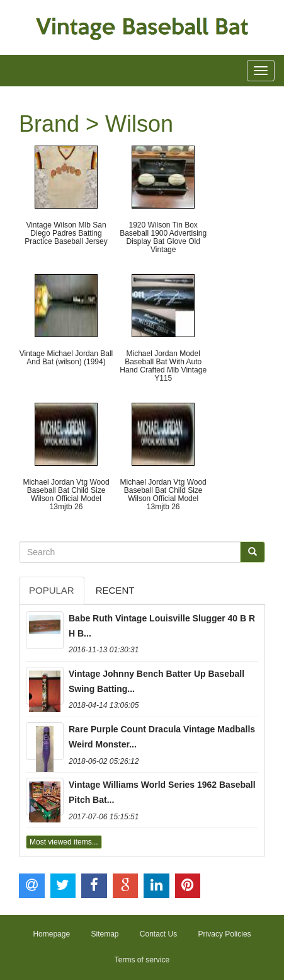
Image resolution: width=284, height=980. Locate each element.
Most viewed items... (64, 842)
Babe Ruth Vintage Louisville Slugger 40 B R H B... (162, 626)
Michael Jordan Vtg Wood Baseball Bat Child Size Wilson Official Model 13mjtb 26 (66, 495)
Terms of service (142, 960)
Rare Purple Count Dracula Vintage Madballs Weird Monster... (162, 737)
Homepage (51, 934)
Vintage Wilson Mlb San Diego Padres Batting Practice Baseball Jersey (66, 233)
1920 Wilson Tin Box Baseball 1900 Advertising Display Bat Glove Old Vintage (163, 238)
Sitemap (105, 934)
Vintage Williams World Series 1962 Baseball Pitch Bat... (162, 792)
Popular (52, 590)
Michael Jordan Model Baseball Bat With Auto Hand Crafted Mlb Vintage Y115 (163, 366)
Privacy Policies (225, 934)
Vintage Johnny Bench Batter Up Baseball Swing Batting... (156, 681)
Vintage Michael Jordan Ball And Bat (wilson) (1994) (66, 358)
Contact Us (158, 934)
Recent (115, 590)
